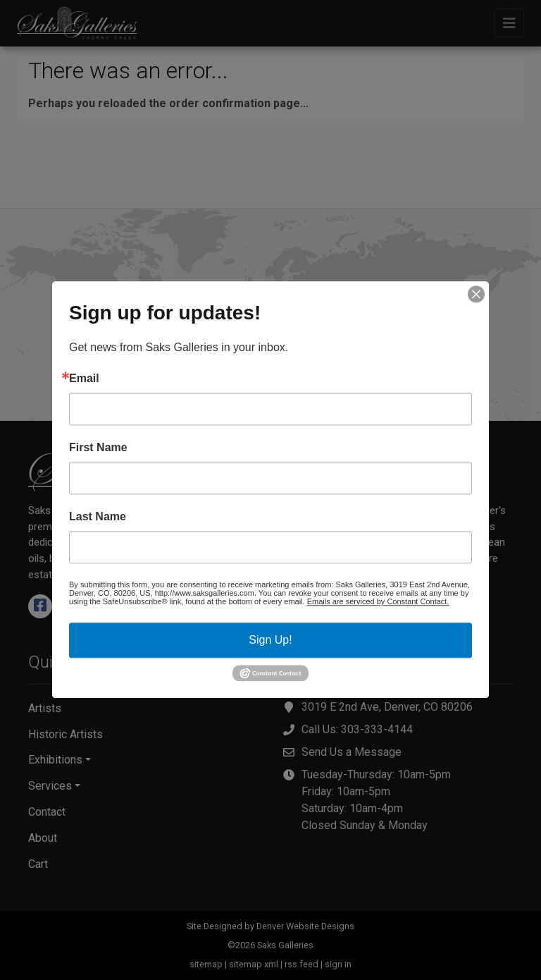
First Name (98, 448)
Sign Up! (270, 640)
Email (84, 379)
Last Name (98, 517)
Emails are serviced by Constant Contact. (378, 601)
